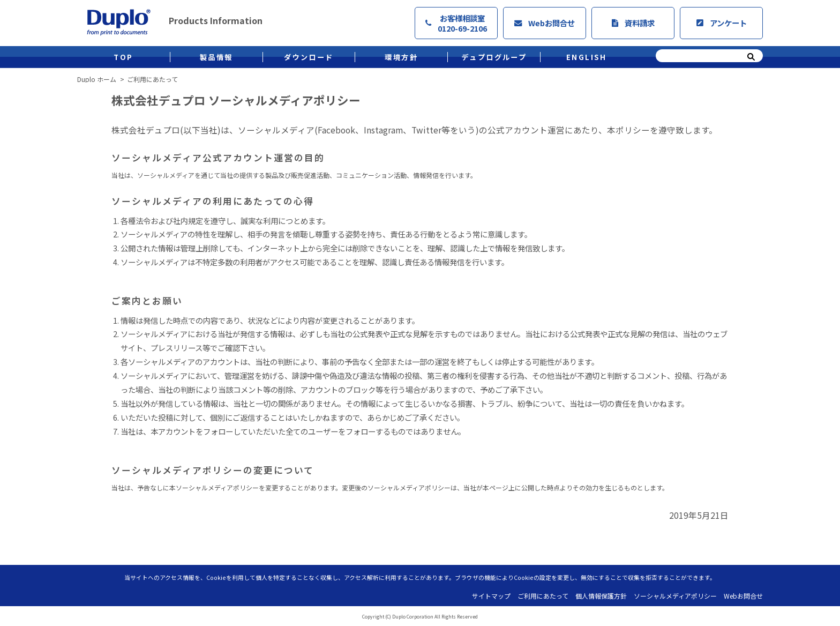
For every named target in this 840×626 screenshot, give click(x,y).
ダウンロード (309, 57)
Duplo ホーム (97, 79)
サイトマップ (491, 596)
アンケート (722, 23)
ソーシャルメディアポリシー (675, 596)
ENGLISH (587, 57)
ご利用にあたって (543, 596)
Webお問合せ (545, 23)
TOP (123, 57)
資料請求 (633, 23)
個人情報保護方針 (601, 596)
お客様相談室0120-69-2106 (456, 23)
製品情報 (216, 57)
